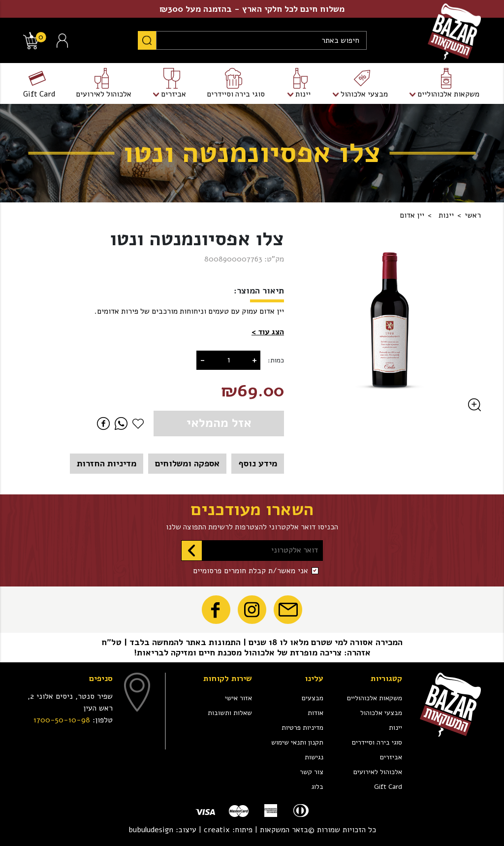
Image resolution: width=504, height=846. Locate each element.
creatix (217, 830)
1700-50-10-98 (62, 720)
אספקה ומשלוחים (187, 463)
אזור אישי (238, 698)
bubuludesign (151, 830)
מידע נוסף (258, 463)
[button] (268, 332)
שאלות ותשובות (230, 713)
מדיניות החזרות (107, 463)
